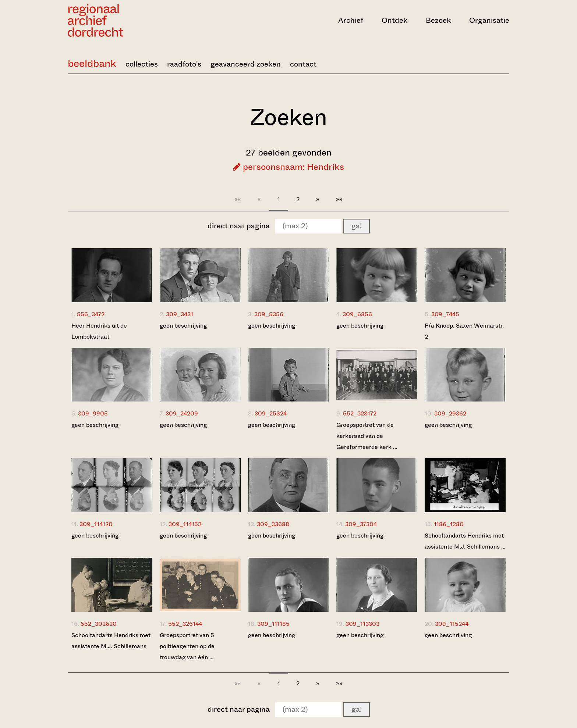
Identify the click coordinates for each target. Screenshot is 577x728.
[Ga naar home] (134, 20)
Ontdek (394, 20)
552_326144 (185, 624)
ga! (357, 226)
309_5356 (269, 314)
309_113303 (362, 624)
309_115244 (452, 624)
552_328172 (360, 413)
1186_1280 (449, 524)
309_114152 (185, 524)
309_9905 (93, 413)
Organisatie (489, 20)
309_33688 (273, 524)
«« (238, 199)
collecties (142, 64)
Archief (351, 20)
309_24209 (182, 413)
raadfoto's (184, 64)
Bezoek (438, 20)
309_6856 (357, 314)
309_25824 (271, 413)
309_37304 (361, 524)
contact (303, 64)
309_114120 (96, 524)
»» (339, 199)
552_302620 (99, 624)
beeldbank (92, 63)
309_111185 (273, 624)
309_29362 (450, 413)
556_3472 (91, 314)
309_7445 (445, 314)
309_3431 (180, 314)
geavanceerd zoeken (246, 64)
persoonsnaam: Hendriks (288, 167)
